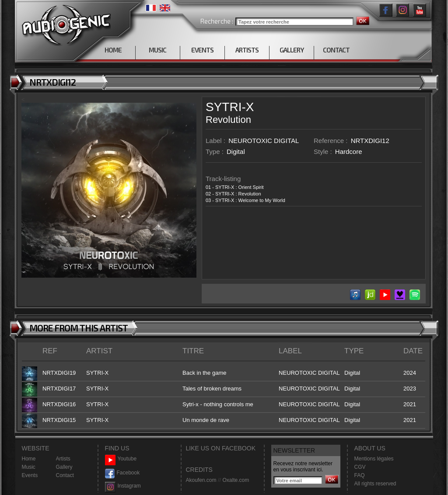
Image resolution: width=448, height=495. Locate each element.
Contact (65, 475)
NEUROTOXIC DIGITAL (264, 141)
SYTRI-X (230, 107)
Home (29, 459)
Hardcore (349, 152)
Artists (63, 459)
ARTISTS (247, 50)
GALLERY (292, 50)
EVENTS (202, 50)
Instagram (123, 486)
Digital (236, 152)
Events (30, 475)
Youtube (121, 459)
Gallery (64, 467)
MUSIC (157, 50)
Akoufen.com (201, 480)
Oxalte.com (236, 480)
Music (29, 467)
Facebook (122, 473)
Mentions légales (374, 459)
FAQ (360, 475)
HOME (113, 50)
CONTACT (336, 50)
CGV (360, 467)
